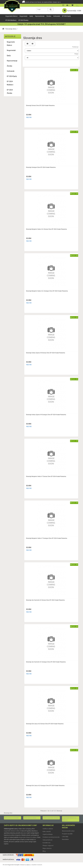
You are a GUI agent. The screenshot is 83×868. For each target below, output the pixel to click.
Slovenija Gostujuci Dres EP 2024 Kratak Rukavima (41, 167)
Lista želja (65, 837)
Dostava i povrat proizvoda (51, 837)
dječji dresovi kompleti (11, 818)
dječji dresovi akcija (30, 818)
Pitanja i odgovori (48, 846)
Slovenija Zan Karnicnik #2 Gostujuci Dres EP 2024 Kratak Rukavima (46, 662)
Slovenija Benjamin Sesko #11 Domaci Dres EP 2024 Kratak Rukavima (46, 229)
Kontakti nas (47, 843)
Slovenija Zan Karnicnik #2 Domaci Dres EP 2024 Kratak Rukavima (45, 600)
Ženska (49, 16)
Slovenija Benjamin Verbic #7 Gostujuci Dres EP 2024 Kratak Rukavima (47, 538)
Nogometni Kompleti (14, 865)
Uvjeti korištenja (48, 834)
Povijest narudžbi (67, 834)
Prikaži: (77, 54)
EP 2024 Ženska (23, 20)
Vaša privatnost (47, 840)
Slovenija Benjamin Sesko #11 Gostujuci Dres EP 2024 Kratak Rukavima (47, 291)
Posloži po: (76, 47)
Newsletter (65, 839)
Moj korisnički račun (68, 831)
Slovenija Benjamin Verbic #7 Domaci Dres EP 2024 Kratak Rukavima (46, 476)
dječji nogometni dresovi (51, 818)
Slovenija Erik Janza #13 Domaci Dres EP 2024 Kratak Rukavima (45, 724)
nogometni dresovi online (12, 831)
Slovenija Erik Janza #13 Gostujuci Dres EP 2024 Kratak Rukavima (45, 786)
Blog (44, 851)
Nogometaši (23, 16)
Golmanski (57, 16)
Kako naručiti (47, 831)
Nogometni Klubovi (11, 16)
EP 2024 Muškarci (11, 20)
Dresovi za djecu (25, 865)
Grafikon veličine (48, 829)
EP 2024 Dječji (66, 16)
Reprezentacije (40, 16)
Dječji (31, 16)
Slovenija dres (11, 29)
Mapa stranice (47, 848)
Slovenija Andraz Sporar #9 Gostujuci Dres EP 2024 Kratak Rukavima (46, 415)
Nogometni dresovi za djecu (28, 837)
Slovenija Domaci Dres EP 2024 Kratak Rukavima (40, 106)
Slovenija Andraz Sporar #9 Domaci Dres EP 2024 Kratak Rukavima (46, 353)
